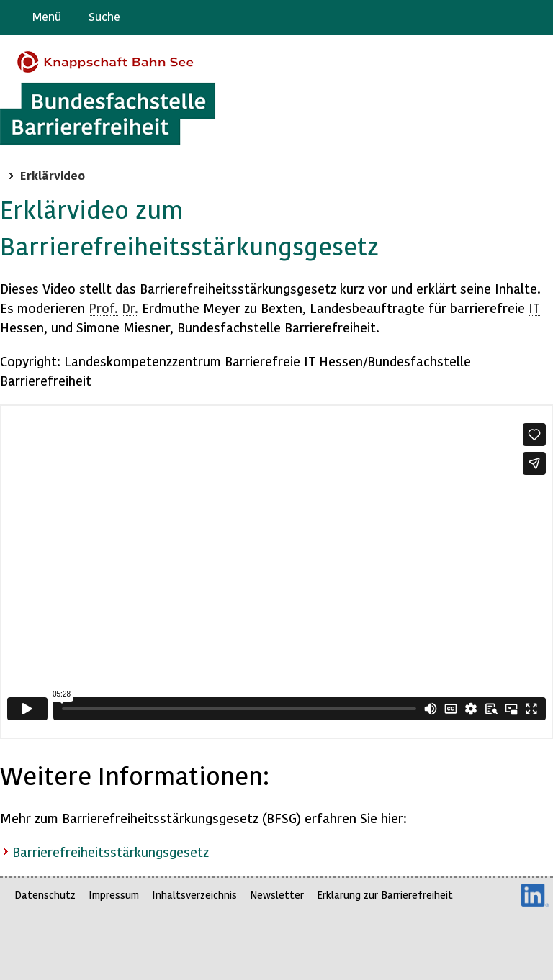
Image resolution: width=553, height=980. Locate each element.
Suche (104, 16)
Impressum (114, 895)
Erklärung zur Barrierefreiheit (385, 895)
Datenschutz (45, 895)
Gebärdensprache (509, 17)
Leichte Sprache (536, 17)
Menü (47, 16)
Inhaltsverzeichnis (194, 895)
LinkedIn (535, 895)
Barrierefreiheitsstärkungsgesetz (111, 852)
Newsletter (277, 895)
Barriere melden (482, 17)
